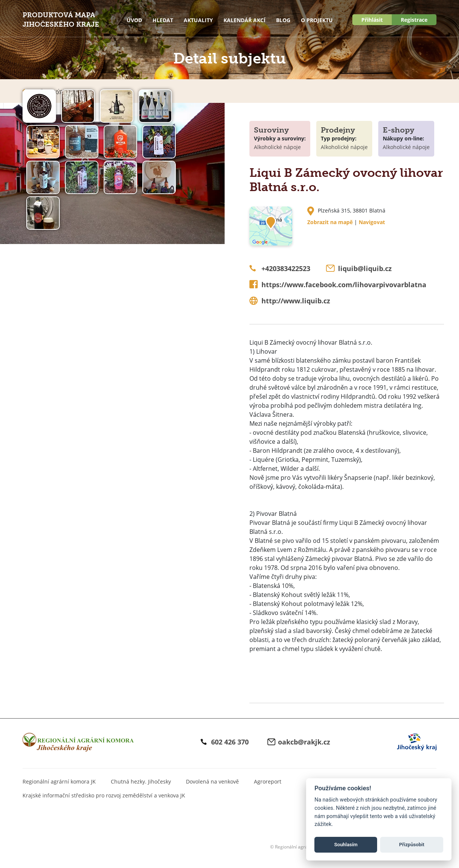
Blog (283, 20)
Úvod (134, 20)
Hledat (163, 20)
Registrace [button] (414, 20)
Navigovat (372, 222)
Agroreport (268, 781)
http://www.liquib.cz (296, 301)
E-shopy (399, 130)
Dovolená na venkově (212, 781)
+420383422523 (286, 268)
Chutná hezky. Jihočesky (141, 781)
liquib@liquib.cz (365, 268)
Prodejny (338, 130)
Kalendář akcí (245, 20)
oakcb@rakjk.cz (304, 742)
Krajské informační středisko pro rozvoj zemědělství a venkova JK (104, 795)
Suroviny (271, 130)
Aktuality (198, 20)
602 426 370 (230, 742)
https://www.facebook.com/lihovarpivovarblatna (344, 285)
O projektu (317, 20)
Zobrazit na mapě (330, 222)
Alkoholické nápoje (277, 147)
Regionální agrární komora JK (59, 781)
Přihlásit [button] (372, 20)
